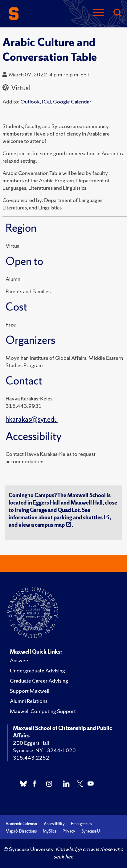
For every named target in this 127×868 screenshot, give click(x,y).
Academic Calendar (22, 824)
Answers (20, 660)
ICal (46, 101)
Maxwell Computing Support (43, 711)
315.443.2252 (31, 758)
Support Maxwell (30, 691)
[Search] (117, 13)
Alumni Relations (29, 701)
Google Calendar (72, 101)
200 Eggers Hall (31, 743)
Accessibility (54, 824)
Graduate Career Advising (39, 681)
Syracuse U (91, 831)
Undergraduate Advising (37, 670)
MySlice (50, 831)
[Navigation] (99, 13)
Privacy (69, 831)
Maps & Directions (21, 831)
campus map (50, 525)
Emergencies (81, 824)
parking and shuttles (78, 517)
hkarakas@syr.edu (32, 419)
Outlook (30, 101)
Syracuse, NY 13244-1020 (44, 750)
